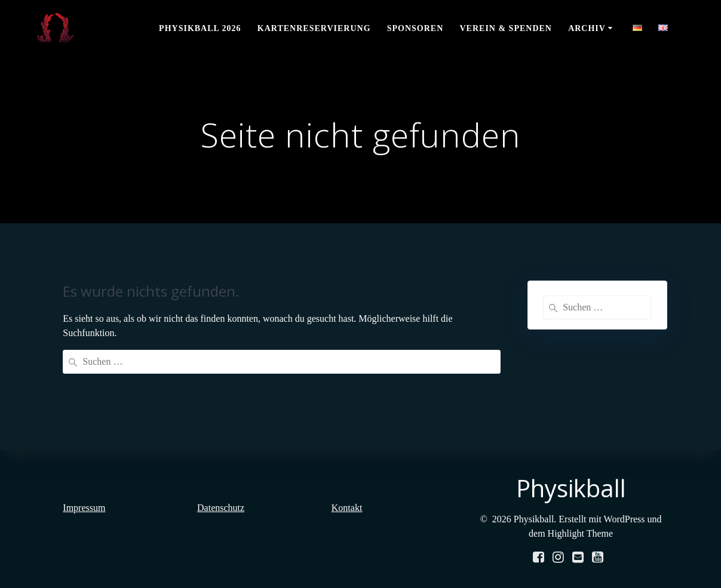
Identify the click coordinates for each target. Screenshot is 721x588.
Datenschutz (221, 508)
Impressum (84, 508)
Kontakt (347, 508)
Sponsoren (415, 28)
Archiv (587, 28)
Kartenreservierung (314, 28)
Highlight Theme (580, 533)
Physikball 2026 (200, 28)
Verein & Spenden (505, 28)
